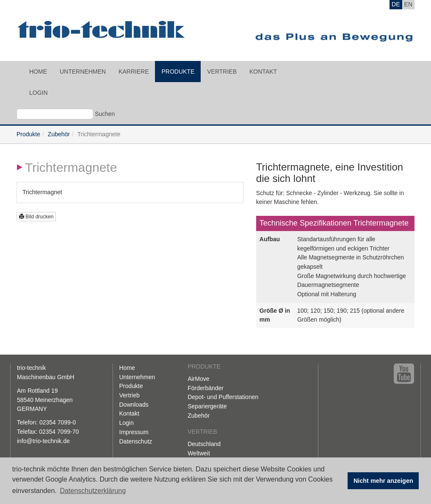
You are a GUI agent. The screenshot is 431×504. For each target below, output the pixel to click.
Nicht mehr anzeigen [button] (383, 481)
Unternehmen (83, 72)
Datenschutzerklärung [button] (93, 491)
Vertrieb (222, 72)
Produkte (178, 72)
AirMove (198, 379)
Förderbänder (206, 388)
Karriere (134, 72)
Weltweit (199, 453)
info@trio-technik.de (43, 441)
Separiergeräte (207, 406)
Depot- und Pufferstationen (223, 397)
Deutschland (204, 444)
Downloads (134, 405)
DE (396, 4)
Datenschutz (136, 441)
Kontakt (263, 72)
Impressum (134, 432)
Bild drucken (36, 217)
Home (38, 72)
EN (408, 4)
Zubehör (59, 134)
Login (39, 93)
